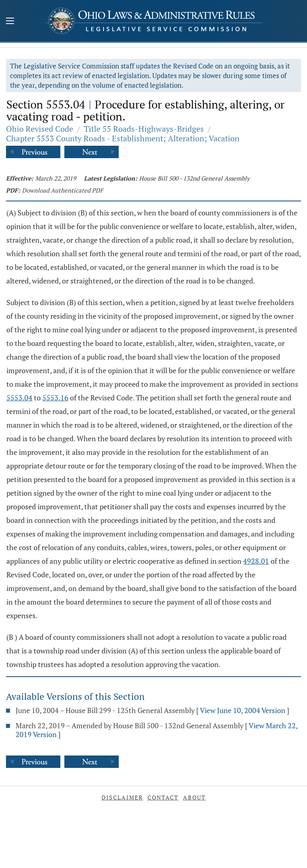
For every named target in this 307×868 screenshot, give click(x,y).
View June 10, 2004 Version (243, 710)
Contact (163, 797)
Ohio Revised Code (40, 129)
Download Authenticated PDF (63, 190)
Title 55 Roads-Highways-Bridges (144, 129)
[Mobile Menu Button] (10, 22)
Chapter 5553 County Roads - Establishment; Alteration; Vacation (123, 138)
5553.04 (19, 398)
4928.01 (256, 561)
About (194, 797)
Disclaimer (122, 797)
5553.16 (55, 398)
